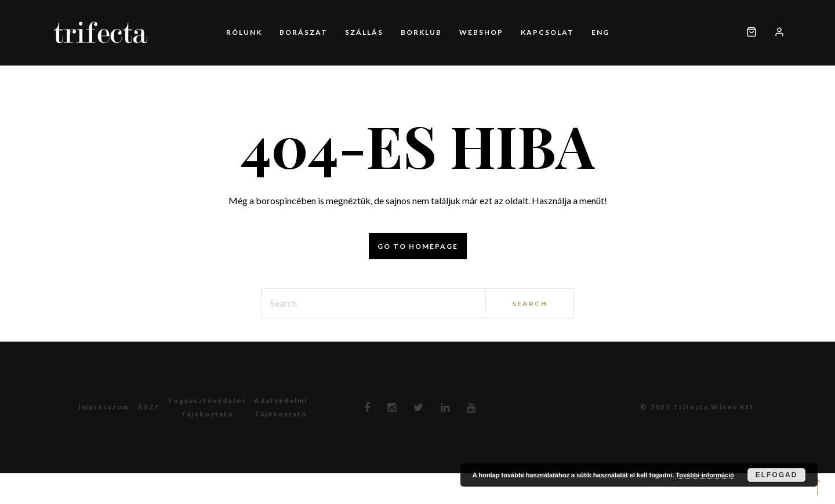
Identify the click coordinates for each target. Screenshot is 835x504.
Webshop (481, 32)
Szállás (364, 32)
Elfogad (777, 475)
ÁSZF (149, 407)
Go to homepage (418, 246)
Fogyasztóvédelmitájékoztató (207, 407)
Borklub (421, 32)
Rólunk (244, 32)
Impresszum (104, 407)
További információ (705, 475)
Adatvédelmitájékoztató (281, 407)
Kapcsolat (547, 32)
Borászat (304, 32)
